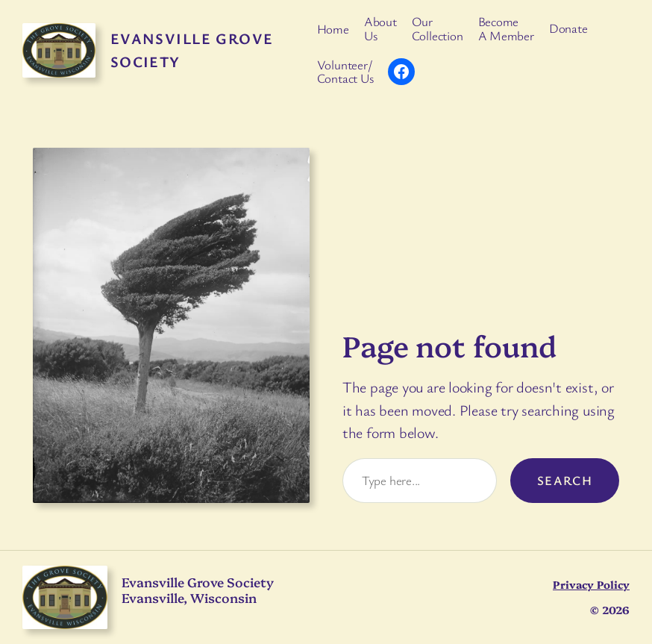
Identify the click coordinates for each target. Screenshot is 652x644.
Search (565, 480)
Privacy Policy (591, 584)
